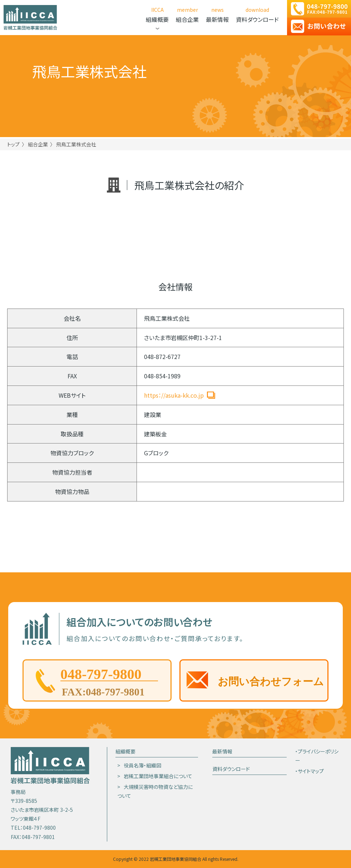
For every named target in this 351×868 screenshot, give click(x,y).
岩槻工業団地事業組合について (158, 776)
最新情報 (222, 751)
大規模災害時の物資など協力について (155, 791)
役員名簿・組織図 (142, 765)
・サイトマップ (310, 771)
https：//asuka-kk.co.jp (174, 395)
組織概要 (125, 751)
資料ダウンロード (231, 769)
